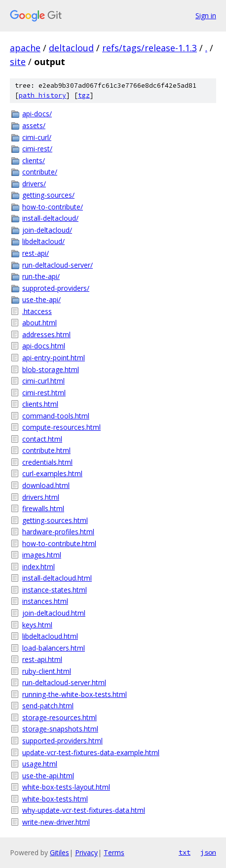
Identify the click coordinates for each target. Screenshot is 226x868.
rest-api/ (36, 253)
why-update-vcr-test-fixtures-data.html (84, 810)
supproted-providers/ (56, 288)
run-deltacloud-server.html (64, 682)
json (208, 852)
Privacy (86, 852)
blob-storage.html (51, 369)
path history (42, 95)
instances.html (45, 601)
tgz (84, 95)
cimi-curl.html (43, 381)
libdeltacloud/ (43, 241)
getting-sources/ (48, 195)
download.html (46, 485)
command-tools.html (56, 416)
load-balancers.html (54, 648)
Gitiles (59, 852)
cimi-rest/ (37, 149)
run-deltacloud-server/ (57, 265)
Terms (114, 852)
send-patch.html (48, 706)
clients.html (40, 404)
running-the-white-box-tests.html (75, 694)
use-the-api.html (48, 776)
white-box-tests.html (55, 799)
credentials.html (47, 462)
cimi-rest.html (44, 393)
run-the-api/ (41, 276)
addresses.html (46, 334)
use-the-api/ (41, 299)
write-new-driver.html (56, 822)
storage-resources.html (59, 717)
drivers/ (34, 184)
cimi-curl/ (37, 137)
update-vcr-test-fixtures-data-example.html (91, 752)
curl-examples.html (52, 473)
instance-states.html (55, 590)
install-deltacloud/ (50, 218)
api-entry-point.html (54, 358)
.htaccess (37, 311)
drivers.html (41, 497)
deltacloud (71, 48)
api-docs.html (44, 346)
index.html (38, 567)
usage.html (40, 764)
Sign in (206, 16)
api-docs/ (37, 114)
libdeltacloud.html (50, 636)
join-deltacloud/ (47, 230)
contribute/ (40, 172)
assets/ (34, 125)
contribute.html (46, 450)
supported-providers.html (62, 741)
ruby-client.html (47, 671)
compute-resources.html (61, 427)
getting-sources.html (55, 520)
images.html (42, 555)
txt (185, 852)
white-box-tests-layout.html (66, 787)
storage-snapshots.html (60, 729)
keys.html (37, 625)
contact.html (42, 439)
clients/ (34, 160)
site (18, 62)
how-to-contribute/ (53, 207)
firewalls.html (43, 508)
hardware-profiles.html (58, 532)
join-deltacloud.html (54, 613)
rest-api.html (42, 659)
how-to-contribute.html (59, 543)
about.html (39, 323)
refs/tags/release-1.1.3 (150, 48)
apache (25, 48)
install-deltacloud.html (57, 578)
